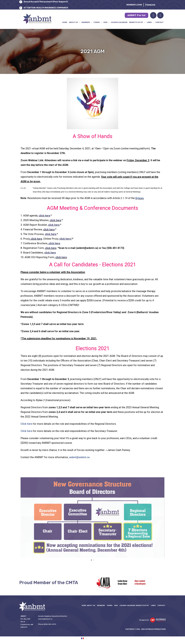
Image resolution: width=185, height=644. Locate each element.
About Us (74, 22)
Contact (159, 22)
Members (87, 22)
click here (55, 220)
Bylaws (140, 198)
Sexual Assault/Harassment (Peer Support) (46, 2)
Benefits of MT (137, 22)
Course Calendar (119, 22)
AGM (106, 22)
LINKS (150, 22)
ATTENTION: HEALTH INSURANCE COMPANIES (46, 8)
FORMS (98, 22)
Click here (26, 424)
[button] (23, 518)
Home (65, 22)
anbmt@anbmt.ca (79, 457)
